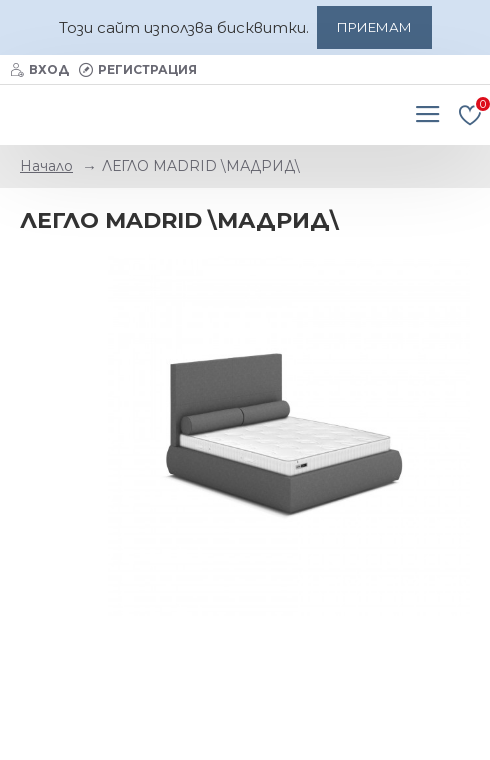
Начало (46, 166)
